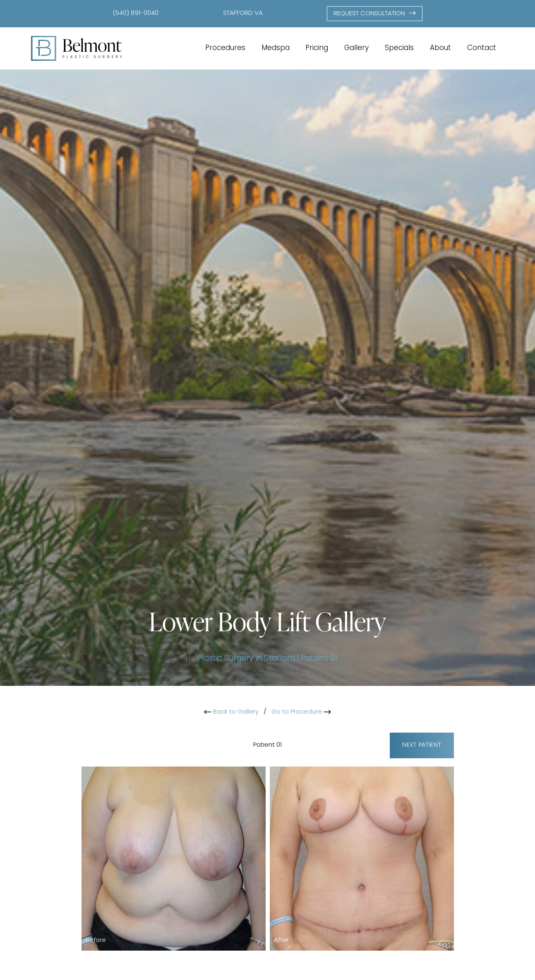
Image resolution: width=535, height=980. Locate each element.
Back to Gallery (231, 712)
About (440, 48)
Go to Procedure (301, 712)
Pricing (317, 48)
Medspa (276, 48)
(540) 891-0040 (136, 13)
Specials (399, 48)
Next (422, 745)
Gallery (356, 48)
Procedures (225, 48)
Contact (482, 48)
